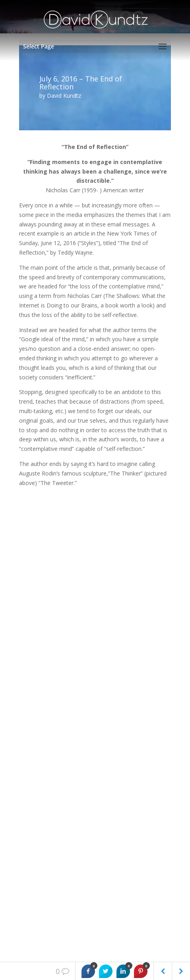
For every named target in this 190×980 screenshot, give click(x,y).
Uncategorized (38, 714)
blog (25, 689)
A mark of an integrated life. (55, 591)
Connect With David (45, 847)
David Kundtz (64, 96)
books (27, 702)
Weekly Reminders (43, 726)
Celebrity (30, 652)
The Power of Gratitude (49, 627)
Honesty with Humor (46, 603)
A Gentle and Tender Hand (53, 579)
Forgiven (30, 616)
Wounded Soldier (41, 640)
